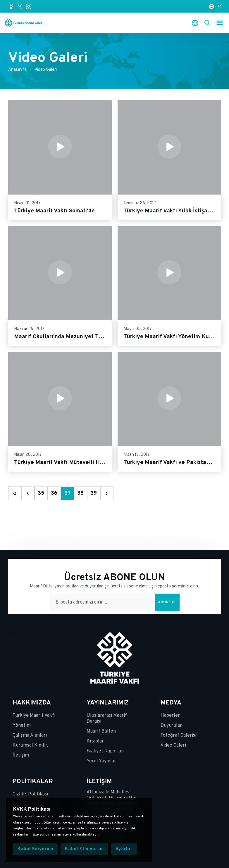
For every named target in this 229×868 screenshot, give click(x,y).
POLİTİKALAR (33, 782)
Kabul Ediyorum (35, 849)
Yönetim (22, 726)
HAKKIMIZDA (32, 703)
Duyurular (171, 726)
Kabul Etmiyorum (84, 849)
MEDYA (171, 703)
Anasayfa (17, 70)
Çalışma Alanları (30, 735)
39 (94, 493)
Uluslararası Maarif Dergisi (107, 719)
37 (67, 493)
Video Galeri (46, 70)
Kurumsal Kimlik (30, 745)
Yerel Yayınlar (101, 761)
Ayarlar (124, 849)
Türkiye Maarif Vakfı (34, 716)
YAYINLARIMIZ (108, 703)
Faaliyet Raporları (105, 751)
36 (54, 493)
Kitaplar (95, 741)
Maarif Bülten (101, 731)
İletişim (21, 755)
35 (41, 493)
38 (80, 493)
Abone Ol (167, 602)
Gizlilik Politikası (30, 794)
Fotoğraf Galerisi (178, 735)
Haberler (170, 716)
